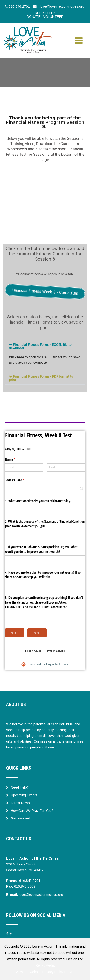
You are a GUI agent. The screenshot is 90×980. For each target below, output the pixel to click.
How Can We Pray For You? (30, 811)
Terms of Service (55, 651)
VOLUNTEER (53, 17)
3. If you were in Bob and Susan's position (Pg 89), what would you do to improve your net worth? (41, 549)
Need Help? (18, 787)
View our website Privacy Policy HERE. (45, 972)
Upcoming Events (22, 795)
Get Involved (18, 818)
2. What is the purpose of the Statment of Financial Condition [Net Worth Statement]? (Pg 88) (45, 524)
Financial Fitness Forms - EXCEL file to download (40, 346)
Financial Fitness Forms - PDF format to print (41, 378)
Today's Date (20, 480)
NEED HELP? (45, 13)
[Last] (66, 467)
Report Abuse (33, 651)
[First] (24, 467)
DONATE (34, 17)
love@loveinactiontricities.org (41, 895)
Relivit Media (45, 965)
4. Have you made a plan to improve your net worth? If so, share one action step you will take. (43, 575)
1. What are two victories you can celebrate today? (38, 501)
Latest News (18, 803)
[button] (45, 346)
